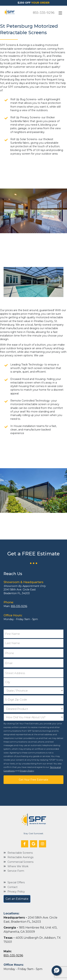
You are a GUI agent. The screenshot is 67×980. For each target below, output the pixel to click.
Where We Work (18, 866)
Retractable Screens (20, 853)
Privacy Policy (27, 771)
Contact (13, 887)
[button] (25, 844)
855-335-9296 (44, 13)
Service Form (16, 871)
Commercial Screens (20, 862)
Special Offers (16, 882)
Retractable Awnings (20, 857)
